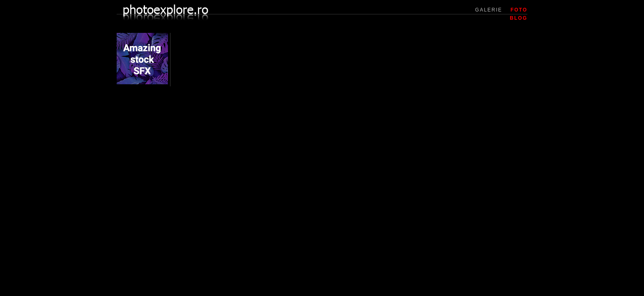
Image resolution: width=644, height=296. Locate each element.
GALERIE (489, 10)
